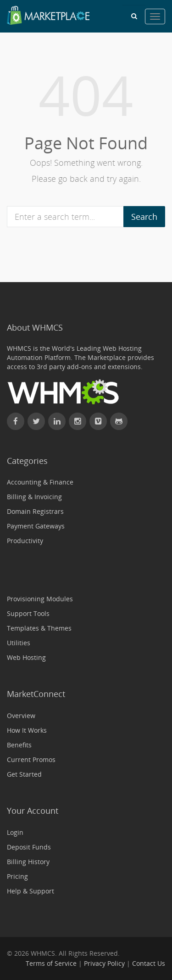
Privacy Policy (104, 963)
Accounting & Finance (40, 482)
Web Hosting (26, 657)
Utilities (19, 643)
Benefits (19, 745)
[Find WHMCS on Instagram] (78, 421)
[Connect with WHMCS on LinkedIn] (57, 421)
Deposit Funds (29, 847)
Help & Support (31, 891)
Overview (21, 716)
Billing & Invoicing (34, 497)
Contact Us (149, 963)
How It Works (27, 730)
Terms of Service (51, 963)
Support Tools (28, 613)
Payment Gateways (36, 526)
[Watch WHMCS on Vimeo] (98, 421)
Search (144, 217)
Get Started (24, 774)
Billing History (28, 862)
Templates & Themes (39, 628)
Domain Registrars (35, 511)
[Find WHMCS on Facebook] (16, 421)
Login (15, 832)
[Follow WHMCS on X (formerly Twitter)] (36, 421)
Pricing (17, 876)
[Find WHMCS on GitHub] (119, 421)
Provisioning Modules (40, 599)
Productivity (25, 541)
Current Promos (31, 759)
